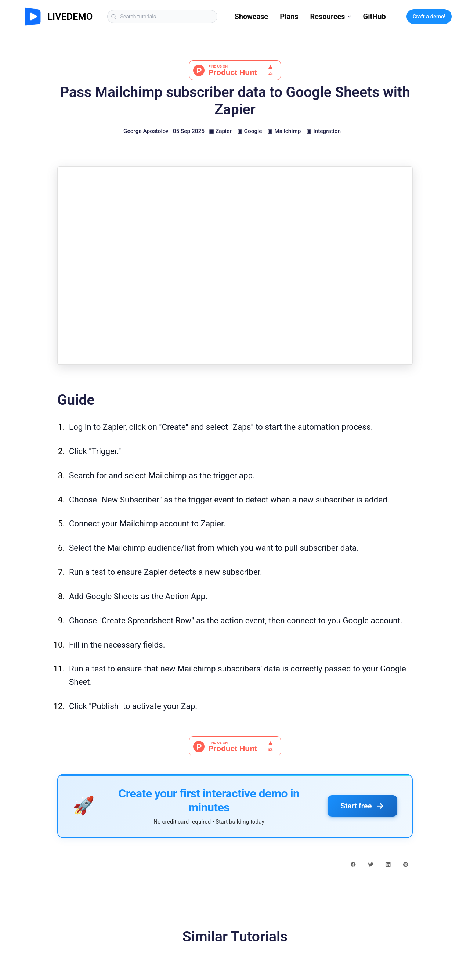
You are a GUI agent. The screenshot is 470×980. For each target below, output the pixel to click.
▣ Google (250, 131)
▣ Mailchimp (284, 131)
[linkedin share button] (388, 864)
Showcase (251, 17)
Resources (331, 17)
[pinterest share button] (406, 864)
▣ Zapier (220, 131)
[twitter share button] (371, 864)
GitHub (375, 17)
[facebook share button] (353, 864)
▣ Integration (324, 131)
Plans (289, 17)
